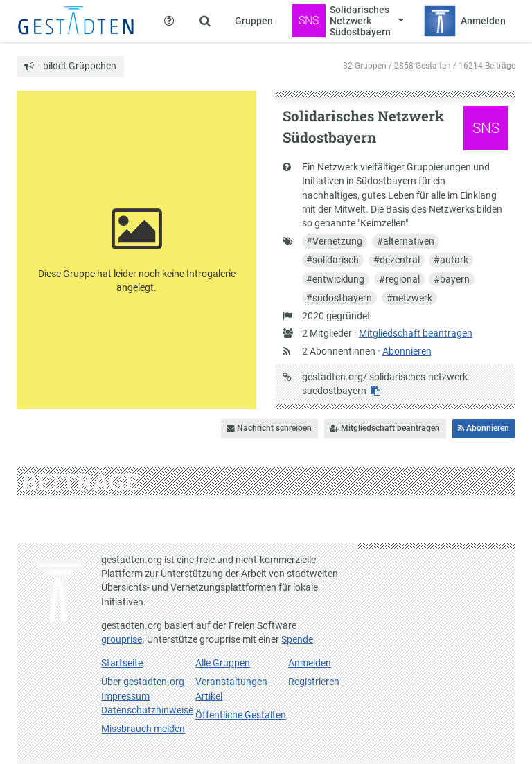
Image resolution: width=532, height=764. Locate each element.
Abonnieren (407, 351)
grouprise (122, 639)
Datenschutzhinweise (147, 710)
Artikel (209, 696)
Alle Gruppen (223, 663)
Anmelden (310, 663)
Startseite (122, 663)
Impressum (125, 696)
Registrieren (314, 682)
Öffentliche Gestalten (241, 715)
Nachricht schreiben (269, 428)
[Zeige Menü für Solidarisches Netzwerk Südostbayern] (348, 21)
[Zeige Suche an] (205, 21)
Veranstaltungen (231, 682)
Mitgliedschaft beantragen (416, 333)
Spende (297, 639)
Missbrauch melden (143, 729)
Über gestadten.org (143, 682)
